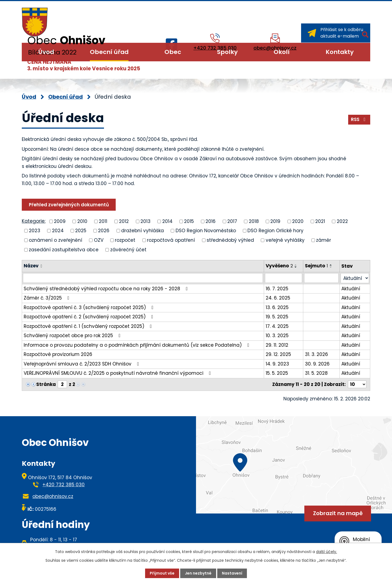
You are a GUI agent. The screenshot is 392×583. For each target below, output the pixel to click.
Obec (173, 52)
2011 (103, 221)
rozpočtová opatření (171, 240)
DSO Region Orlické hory (275, 231)
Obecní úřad (109, 52)
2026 (104, 231)
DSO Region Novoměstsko (206, 231)
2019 (275, 221)
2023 (35, 231)
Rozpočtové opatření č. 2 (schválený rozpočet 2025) (89, 317)
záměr (324, 240)
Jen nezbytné (198, 573)
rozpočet (125, 240)
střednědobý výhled (230, 240)
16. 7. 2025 (277, 289)
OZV (99, 240)
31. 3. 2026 (316, 354)
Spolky (227, 52)
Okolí (282, 52)
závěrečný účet (128, 249)
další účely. (327, 552)
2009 (60, 221)
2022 (342, 221)
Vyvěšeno (279, 266)
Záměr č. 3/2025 (48, 298)
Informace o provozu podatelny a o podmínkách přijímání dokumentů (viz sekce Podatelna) (137, 345)
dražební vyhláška (143, 231)
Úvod (46, 52)
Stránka (46, 384)
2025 (81, 231)
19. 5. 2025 (277, 317)
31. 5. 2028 (316, 373)
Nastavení (232, 573)
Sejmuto (316, 266)
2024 (58, 231)
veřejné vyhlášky (285, 240)
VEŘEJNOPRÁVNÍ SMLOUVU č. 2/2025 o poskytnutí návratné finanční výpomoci (118, 373)
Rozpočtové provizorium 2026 (58, 354)
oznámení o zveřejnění (56, 240)
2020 (298, 221)
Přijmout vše (162, 573)
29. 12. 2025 (278, 354)
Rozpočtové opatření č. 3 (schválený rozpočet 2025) (90, 307)
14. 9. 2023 (277, 364)
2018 (254, 221)
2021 (320, 221)
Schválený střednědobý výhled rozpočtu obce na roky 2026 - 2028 (107, 289)
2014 (167, 221)
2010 (82, 221)
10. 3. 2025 (277, 336)
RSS (359, 119)
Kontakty (340, 52)
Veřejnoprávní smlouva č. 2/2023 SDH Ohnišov (82, 364)
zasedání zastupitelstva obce (64, 249)
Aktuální (351, 289)
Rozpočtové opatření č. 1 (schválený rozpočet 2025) (89, 326)
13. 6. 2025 (277, 307)
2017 (232, 221)
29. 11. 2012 (277, 345)
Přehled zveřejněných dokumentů (69, 205)
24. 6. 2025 (278, 298)
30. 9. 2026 (317, 364)
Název (31, 266)
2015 (189, 221)
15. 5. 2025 (277, 373)
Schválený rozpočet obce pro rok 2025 (73, 336)
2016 (211, 221)
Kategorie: (34, 221)
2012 (124, 221)
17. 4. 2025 (277, 326)
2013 (146, 221)
